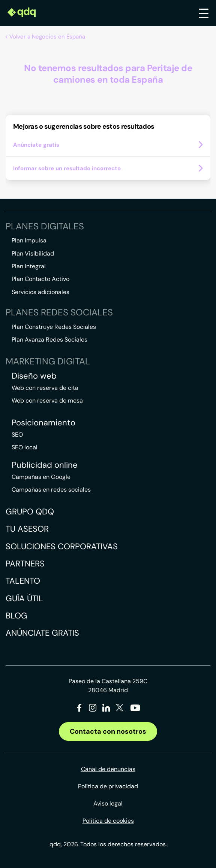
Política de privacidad (108, 786)
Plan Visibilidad (33, 253)
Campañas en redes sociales (51, 490)
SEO (17, 435)
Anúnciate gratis (42, 633)
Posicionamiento (43, 423)
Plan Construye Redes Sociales (54, 327)
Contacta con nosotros (108, 731)
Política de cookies (108, 821)
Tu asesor (27, 529)
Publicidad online (45, 465)
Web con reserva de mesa (47, 401)
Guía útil (24, 598)
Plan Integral (29, 266)
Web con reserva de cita (45, 388)
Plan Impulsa (29, 240)
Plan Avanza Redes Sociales (49, 340)
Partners (25, 564)
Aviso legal (108, 803)
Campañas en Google (41, 477)
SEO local (25, 447)
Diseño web (34, 376)
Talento (23, 581)
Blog (16, 616)
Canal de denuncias (108, 769)
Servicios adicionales (40, 292)
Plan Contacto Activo (40, 279)
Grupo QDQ (30, 512)
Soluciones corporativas (62, 546)
